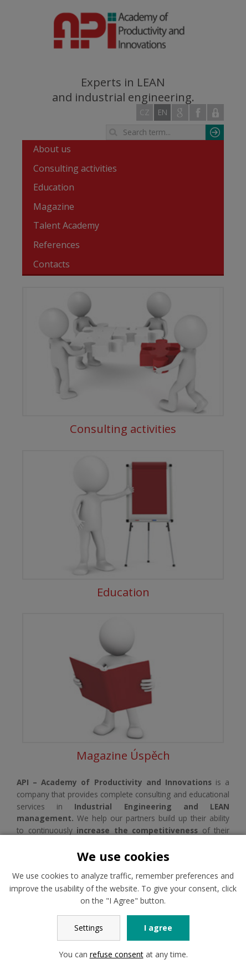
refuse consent (117, 954)
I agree (158, 928)
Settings (89, 928)
